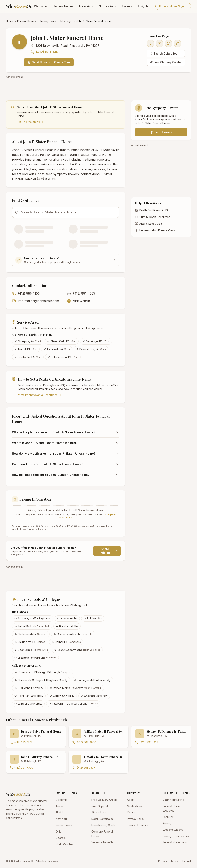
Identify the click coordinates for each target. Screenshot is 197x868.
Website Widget (173, 830)
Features (168, 817)
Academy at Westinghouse (33, 618)
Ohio (59, 831)
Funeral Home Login (175, 842)
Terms (174, 861)
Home (10, 21)
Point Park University (29, 696)
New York (62, 819)
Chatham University (94, 696)
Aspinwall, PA (57, 349)
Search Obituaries (164, 54)
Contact (132, 812)
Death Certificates (102, 819)
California (61, 800)
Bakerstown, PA (91, 349)
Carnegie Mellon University (92, 680)
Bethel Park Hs (32, 626)
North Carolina (64, 844)
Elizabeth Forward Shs (35, 658)
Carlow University (62, 696)
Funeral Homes (63, 6)
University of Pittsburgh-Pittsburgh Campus (42, 672)
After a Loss (99, 812)
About (131, 800)
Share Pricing (109, 551)
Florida (60, 812)
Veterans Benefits (102, 842)
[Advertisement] (98, 88)
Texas (60, 806)
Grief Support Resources (153, 217)
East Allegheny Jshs (77, 650)
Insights (143, 6)
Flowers (127, 6)
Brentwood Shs (67, 626)
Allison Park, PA (62, 341)
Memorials (86, 6)
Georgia (61, 838)
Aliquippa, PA (28, 341)
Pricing (167, 823)
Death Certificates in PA (152, 210)
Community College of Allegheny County (41, 680)
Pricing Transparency (176, 836)
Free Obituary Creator (166, 62)
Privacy (163, 861)
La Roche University (28, 704)
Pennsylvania (48, 21)
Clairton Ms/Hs (30, 642)
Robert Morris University (76, 688)
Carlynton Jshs (31, 634)
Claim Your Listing (173, 800)
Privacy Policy (136, 819)
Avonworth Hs (67, 618)
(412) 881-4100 (46, 52)
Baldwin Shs (93, 618)
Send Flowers (161, 132)
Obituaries (41, 6)
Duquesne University (29, 688)
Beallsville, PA (28, 357)
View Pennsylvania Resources (40, 395)
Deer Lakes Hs (31, 650)
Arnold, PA (26, 349)
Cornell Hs (66, 642)
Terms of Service (138, 825)
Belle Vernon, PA (63, 357)
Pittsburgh (66, 21)
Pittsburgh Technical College (73, 704)
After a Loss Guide (148, 224)
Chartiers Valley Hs (73, 634)
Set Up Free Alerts (30, 122)
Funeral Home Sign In (173, 6)
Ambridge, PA (96, 341)
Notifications (107, 6)
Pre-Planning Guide (103, 825)
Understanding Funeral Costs (155, 230)
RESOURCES (99, 793)
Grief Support (100, 806)
